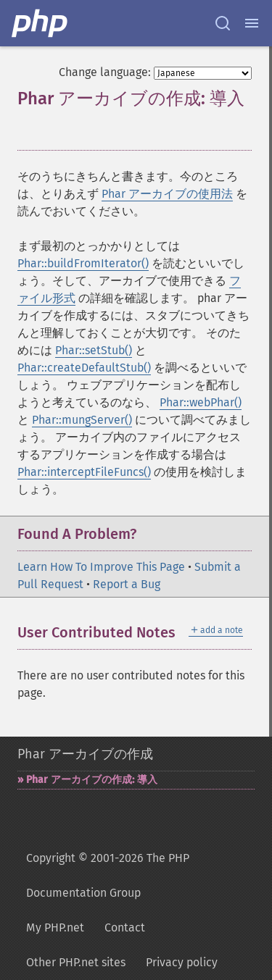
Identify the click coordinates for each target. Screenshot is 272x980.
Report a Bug (127, 584)
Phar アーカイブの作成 (85, 754)
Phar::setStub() (94, 350)
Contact (125, 927)
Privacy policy (182, 962)
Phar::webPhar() (201, 402)
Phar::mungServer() (82, 420)
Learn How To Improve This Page (101, 567)
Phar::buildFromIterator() (83, 263)
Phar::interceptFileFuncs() (84, 472)
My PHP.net (55, 927)
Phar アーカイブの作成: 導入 (92, 780)
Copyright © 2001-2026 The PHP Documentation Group (108, 875)
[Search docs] (223, 23)
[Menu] (252, 23)
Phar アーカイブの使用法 (167, 194)
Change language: (105, 72)
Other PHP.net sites (76, 962)
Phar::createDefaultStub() (84, 368)
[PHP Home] (41, 23)
